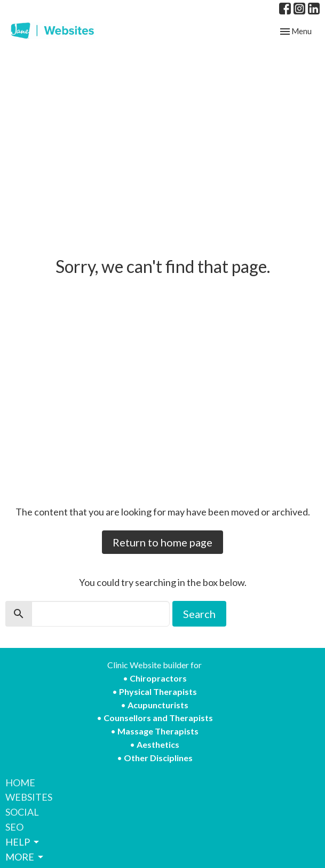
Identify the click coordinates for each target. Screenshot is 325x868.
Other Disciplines (158, 758)
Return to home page (162, 542)
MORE (25, 857)
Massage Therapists (158, 731)
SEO (14, 827)
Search (199, 614)
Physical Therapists (158, 691)
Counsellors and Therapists (158, 718)
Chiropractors (158, 678)
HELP (23, 842)
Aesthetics (158, 744)
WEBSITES (29, 797)
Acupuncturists (158, 705)
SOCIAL (22, 812)
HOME (20, 783)
